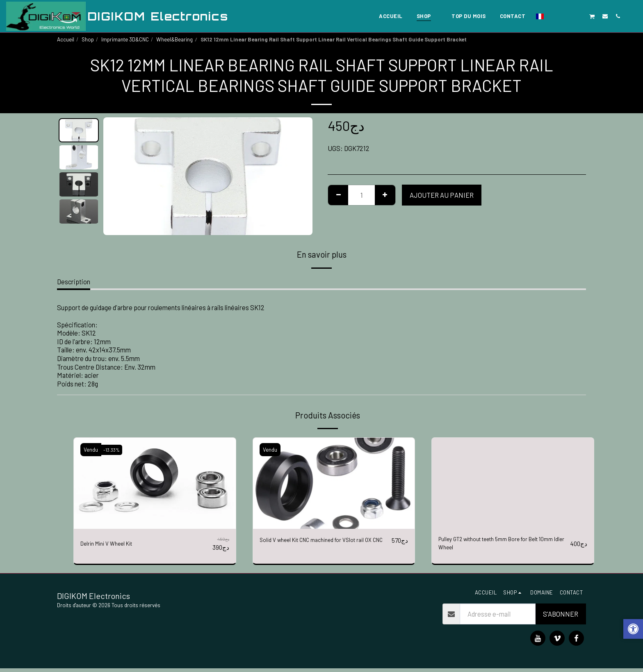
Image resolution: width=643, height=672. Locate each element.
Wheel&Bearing (174, 39)
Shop (88, 39)
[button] (554, 16)
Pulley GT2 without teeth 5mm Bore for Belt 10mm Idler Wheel (500, 545)
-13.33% (114, 450)
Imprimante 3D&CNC (125, 39)
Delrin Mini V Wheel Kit (112, 544)
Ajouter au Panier (442, 195)
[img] (155, 483)
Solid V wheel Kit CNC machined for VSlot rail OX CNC (323, 545)
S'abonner (561, 617)
